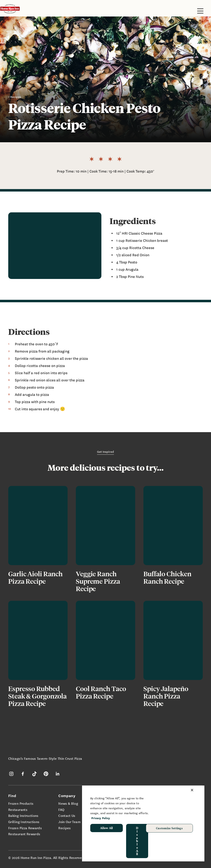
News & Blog (68, 803)
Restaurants (18, 809)
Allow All (107, 828)
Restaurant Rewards (24, 834)
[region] (143, 823)
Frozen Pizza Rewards (25, 828)
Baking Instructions (23, 815)
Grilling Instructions (24, 822)
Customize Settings (169, 828)
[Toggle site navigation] (200, 11)
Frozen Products (21, 803)
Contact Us (67, 815)
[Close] (192, 790)
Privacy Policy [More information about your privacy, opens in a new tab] (101, 818)
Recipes (65, 828)
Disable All (137, 841)
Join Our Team (69, 822)
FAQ (61, 809)
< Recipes (15, 97)
